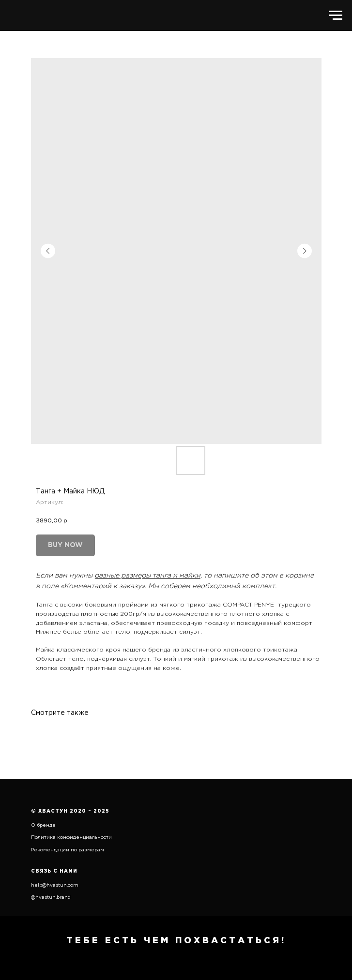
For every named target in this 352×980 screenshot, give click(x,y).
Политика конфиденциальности (71, 838)
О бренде (43, 825)
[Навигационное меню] (336, 15)
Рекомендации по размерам (68, 850)
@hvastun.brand (51, 898)
